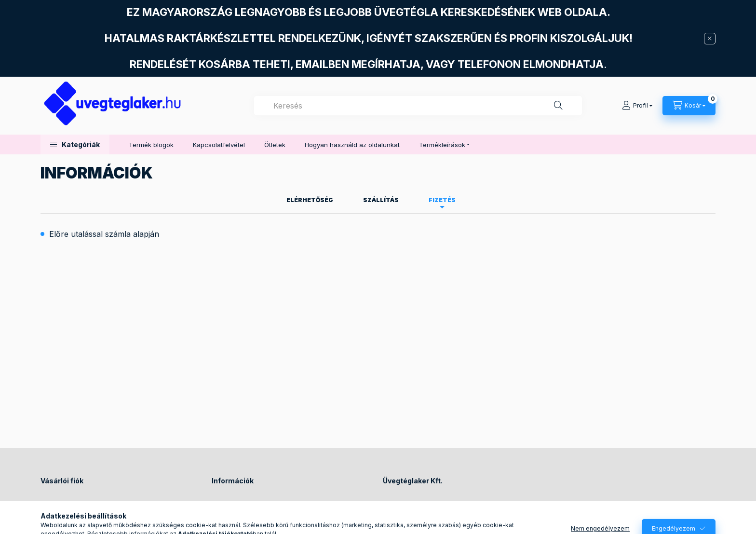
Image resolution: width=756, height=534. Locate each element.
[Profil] (637, 106)
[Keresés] (558, 106)
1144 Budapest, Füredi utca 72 (439, 505)
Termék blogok (151, 145)
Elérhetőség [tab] (310, 200)
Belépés (53, 505)
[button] (75, 144)
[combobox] (418, 106)
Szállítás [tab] (381, 200)
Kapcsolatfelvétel (219, 145)
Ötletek (275, 145)
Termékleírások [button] (442, 145)
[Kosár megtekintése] (689, 106)
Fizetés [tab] (442, 200)
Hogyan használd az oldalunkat (352, 145)
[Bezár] (710, 39)
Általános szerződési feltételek (258, 505)
